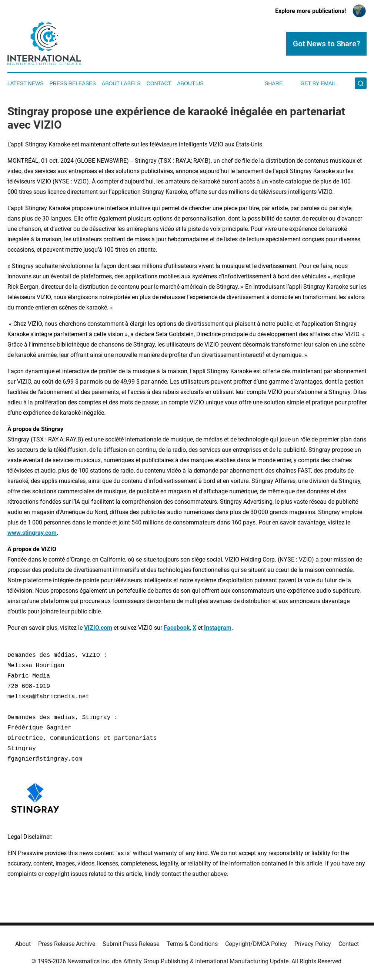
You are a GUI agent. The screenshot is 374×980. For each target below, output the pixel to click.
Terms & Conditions (192, 944)
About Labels (121, 83)
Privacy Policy (313, 944)
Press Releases (73, 83)
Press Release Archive (67, 944)
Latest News (26, 83)
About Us (190, 83)
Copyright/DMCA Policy (256, 944)
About (23, 944)
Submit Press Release (131, 944)
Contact (159, 83)
